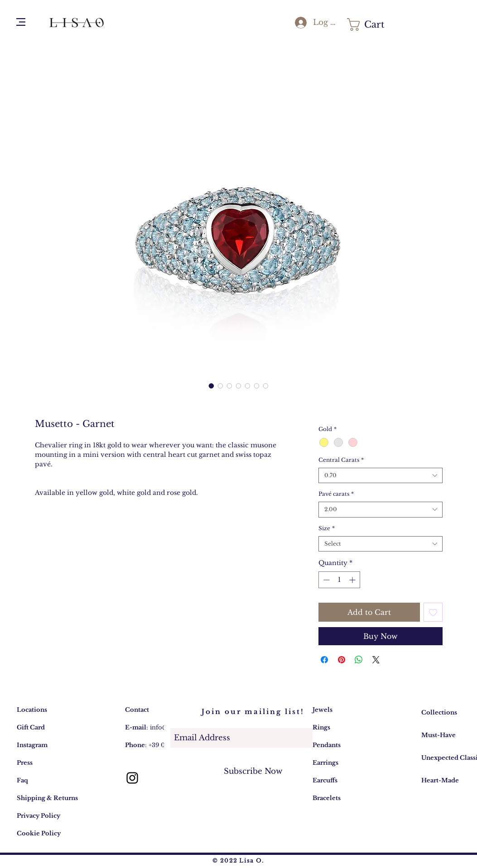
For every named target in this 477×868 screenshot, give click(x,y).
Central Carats (341, 460)
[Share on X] (376, 660)
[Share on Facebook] (324, 660)
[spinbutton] (339, 580)
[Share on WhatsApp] (359, 660)
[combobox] (380, 476)
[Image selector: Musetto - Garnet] (221, 386)
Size (327, 528)
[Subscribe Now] (253, 771)
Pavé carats (336, 494)
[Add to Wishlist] (433, 612)
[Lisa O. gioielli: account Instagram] (132, 778)
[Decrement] (325, 580)
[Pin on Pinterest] (342, 660)
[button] (21, 22)
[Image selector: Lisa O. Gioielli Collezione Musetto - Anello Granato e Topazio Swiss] (212, 386)
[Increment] (353, 580)
